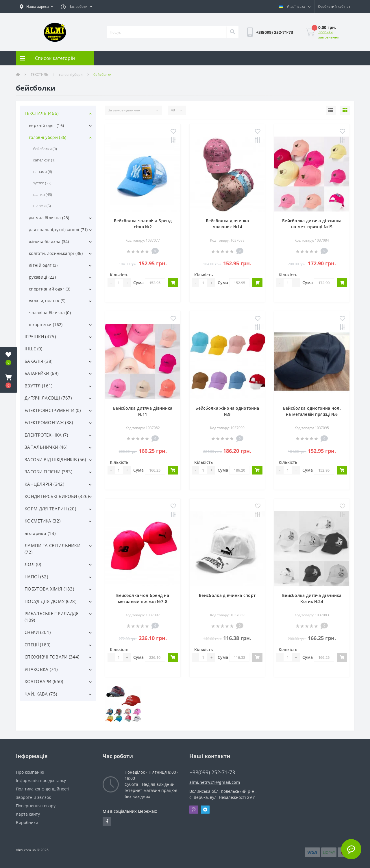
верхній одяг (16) (46, 125)
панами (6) (43, 172)
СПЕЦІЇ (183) (38, 645)
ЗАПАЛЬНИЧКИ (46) (46, 447)
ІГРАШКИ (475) (40, 336)
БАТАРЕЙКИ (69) (41, 373)
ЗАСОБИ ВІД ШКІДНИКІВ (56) (55, 459)
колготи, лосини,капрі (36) (56, 253)
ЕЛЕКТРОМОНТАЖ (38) (49, 422)
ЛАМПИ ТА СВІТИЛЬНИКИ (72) (52, 549)
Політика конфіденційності (43, 789)
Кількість (119, 275)
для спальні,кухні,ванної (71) (58, 230)
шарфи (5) (42, 206)
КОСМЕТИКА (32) (42, 521)
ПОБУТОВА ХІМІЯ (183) (49, 589)
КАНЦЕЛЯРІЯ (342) (44, 484)
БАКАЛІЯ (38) (39, 361)
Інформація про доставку (41, 780)
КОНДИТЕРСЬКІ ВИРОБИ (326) (57, 496)
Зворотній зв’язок (33, 797)
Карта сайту (28, 814)
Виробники (27, 822)
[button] (36, 7)
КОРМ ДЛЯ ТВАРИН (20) (50, 509)
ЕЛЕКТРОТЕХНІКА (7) (46, 435)
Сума (138, 283)
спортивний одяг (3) (50, 289)
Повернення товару (36, 806)
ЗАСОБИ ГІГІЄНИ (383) (48, 472)
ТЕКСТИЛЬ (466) (41, 113)
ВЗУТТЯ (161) (39, 386)
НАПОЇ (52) (36, 577)
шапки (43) (43, 194)
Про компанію (30, 772)
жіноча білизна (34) (49, 241)
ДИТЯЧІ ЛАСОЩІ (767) (48, 398)
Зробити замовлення (329, 35)
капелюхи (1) (44, 160)
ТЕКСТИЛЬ (39, 75)
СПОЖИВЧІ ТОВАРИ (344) (52, 657)
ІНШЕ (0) (33, 349)
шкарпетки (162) (46, 324)
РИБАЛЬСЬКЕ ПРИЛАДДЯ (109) (52, 617)
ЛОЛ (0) (33, 564)
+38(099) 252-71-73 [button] (212, 772)
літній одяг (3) (43, 265)
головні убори (71, 75)
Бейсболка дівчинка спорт (227, 595)
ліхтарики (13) (40, 533)
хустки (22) (42, 183)
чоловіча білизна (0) (50, 313)
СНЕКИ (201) (38, 632)
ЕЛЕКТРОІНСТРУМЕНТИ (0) (53, 410)
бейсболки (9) (45, 149)
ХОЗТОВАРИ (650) (44, 681)
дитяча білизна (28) (49, 218)
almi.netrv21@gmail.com (215, 782)
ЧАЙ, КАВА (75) (41, 694)
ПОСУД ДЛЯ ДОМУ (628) (50, 601)
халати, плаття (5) (47, 301)
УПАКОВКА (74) (41, 669)
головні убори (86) (48, 137)
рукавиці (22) (42, 277)
